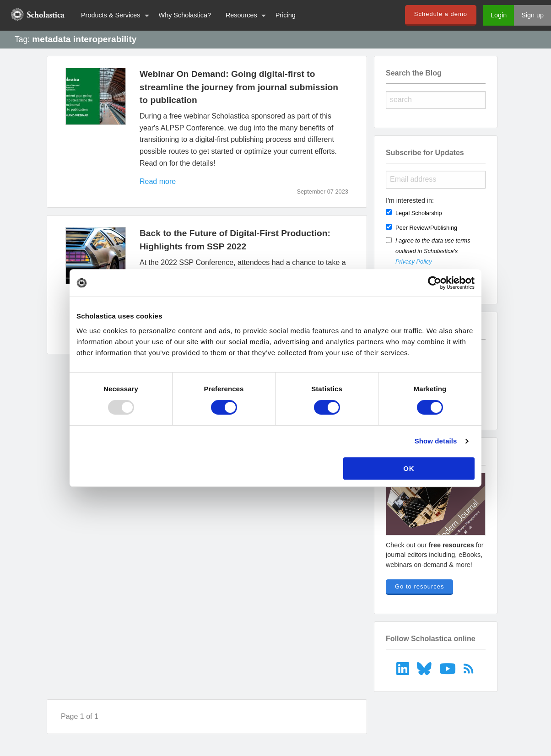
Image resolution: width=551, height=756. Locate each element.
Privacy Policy (414, 262)
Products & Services (111, 15)
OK (409, 468)
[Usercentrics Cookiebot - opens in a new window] (435, 283)
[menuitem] (37, 15)
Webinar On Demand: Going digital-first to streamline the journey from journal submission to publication (239, 87)
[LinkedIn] (404, 668)
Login (499, 15)
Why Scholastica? (185, 15)
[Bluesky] (425, 668)
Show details (436, 441)
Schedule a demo (441, 14)
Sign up (532, 15)
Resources (241, 15)
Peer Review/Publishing (426, 228)
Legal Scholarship (419, 213)
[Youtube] (448, 668)
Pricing (286, 15)
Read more (158, 181)
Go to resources (420, 586)
